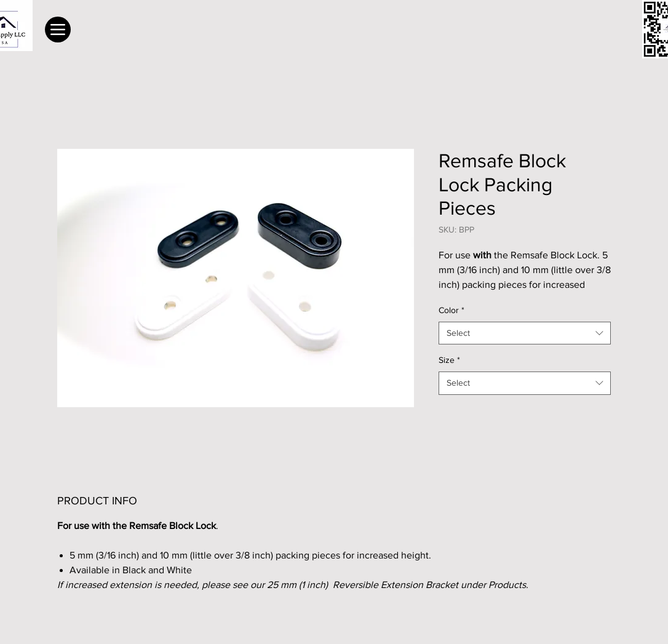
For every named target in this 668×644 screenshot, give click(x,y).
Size (449, 360)
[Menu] (58, 30)
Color (451, 310)
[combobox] (525, 333)
